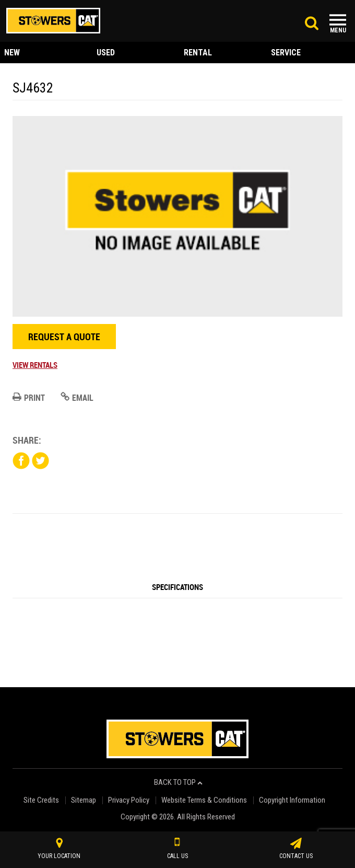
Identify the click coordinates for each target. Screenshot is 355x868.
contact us (296, 849)
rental (198, 53)
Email (77, 398)
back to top (178, 783)
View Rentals (35, 365)
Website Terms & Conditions (204, 800)
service (286, 53)
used (106, 53)
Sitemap (84, 800)
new (12, 53)
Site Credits (41, 800)
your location (59, 849)
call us (177, 849)
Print (29, 398)
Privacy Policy (129, 800)
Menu (338, 30)
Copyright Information (292, 800)
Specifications (177, 587)
